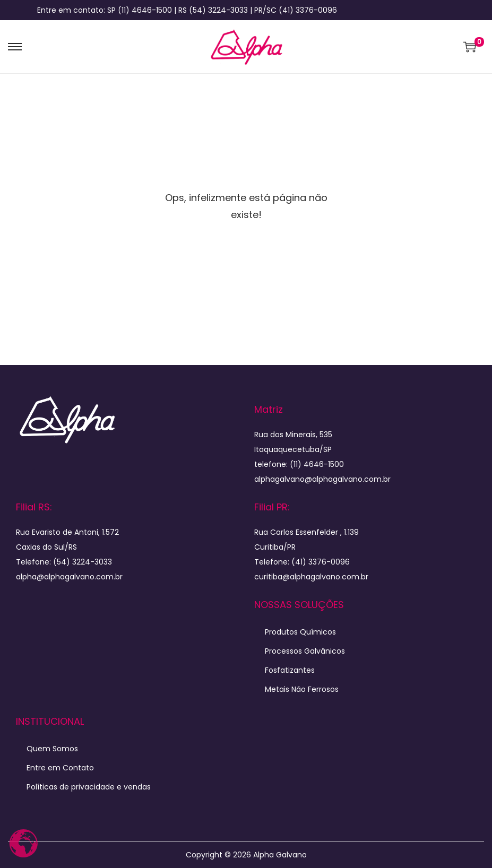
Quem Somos (52, 749)
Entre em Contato (60, 768)
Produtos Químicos (300, 632)
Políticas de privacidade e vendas (89, 787)
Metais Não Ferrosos (302, 689)
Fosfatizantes (290, 670)
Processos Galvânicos (305, 651)
